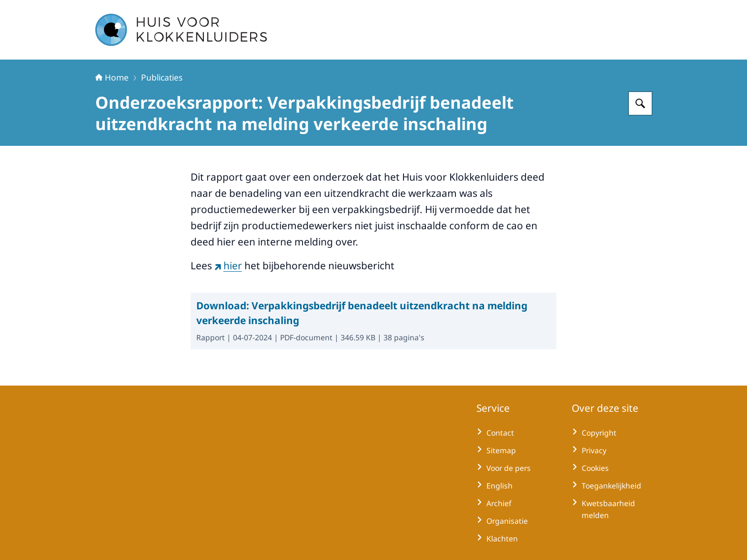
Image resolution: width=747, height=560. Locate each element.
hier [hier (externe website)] (228, 265)
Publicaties (162, 77)
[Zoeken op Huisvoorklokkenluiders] (640, 103)
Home (112, 77)
